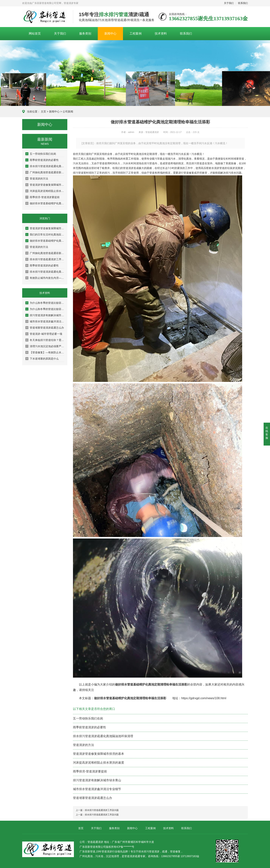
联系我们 (243, 3)
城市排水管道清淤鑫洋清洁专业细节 (45, 321)
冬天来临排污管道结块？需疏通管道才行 (45, 340)
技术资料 (161, 34)
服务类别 (85, 34)
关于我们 (229, 3)
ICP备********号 (125, 847)
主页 (43, 112)
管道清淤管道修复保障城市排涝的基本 (45, 185)
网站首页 (35, 34)
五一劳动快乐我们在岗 (41, 154)
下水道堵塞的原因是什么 (42, 359)
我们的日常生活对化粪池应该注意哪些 (45, 235)
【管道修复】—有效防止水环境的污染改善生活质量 (45, 352)
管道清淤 (154, 851)
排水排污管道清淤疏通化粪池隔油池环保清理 (45, 166)
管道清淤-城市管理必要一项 (44, 334)
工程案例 (136, 34)
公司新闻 (68, 112)
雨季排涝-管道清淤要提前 (42, 197)
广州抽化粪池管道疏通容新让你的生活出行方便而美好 (45, 172)
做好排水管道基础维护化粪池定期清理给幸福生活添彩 (45, 203)
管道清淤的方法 (37, 179)
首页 (81, 828)
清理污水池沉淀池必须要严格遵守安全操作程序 (45, 346)
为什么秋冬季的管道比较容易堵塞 (45, 303)
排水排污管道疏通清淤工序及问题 (45, 259)
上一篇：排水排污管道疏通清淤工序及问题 (97, 810)
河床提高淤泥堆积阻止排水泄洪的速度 (45, 191)
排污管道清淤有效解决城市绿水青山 (45, 315)
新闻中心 (110, 34)
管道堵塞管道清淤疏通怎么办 (45, 328)
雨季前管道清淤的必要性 (42, 160)
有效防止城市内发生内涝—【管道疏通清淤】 (45, 278)
